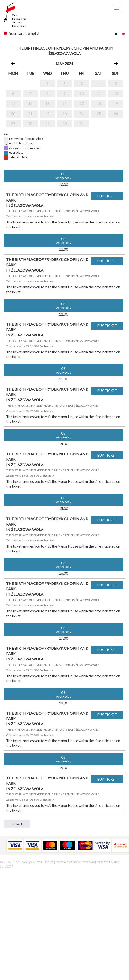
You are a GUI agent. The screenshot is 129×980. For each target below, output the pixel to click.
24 (82, 113)
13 (13, 103)
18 (99, 103)
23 (64, 113)
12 (116, 93)
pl (116, 34)
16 (64, 103)
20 (13, 113)
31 (82, 124)
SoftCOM (7, 866)
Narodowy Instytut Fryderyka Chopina (24, 16)
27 (13, 124)
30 (64, 124)
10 (82, 93)
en (124, 34)
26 (116, 113)
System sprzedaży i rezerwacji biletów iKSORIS (88, 862)
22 (47, 113)
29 (47, 124)
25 (99, 113)
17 (82, 103)
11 (99, 93)
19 (116, 103)
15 (47, 103)
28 (30, 124)
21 (30, 113)
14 (30, 103)
